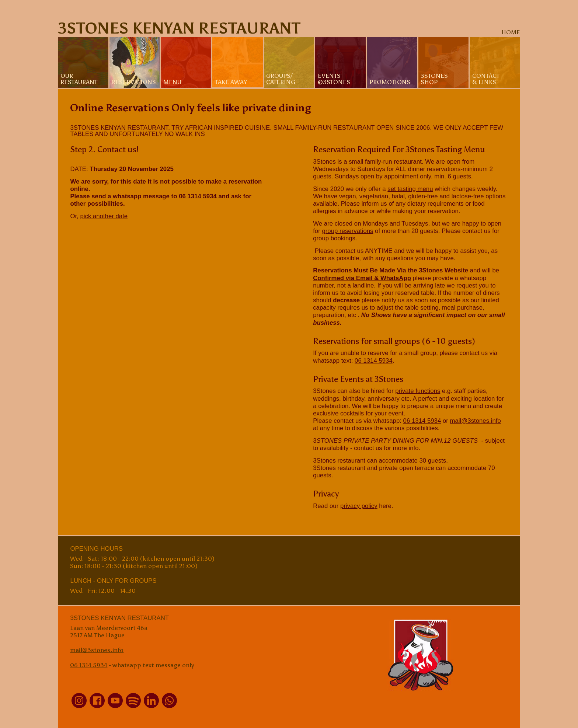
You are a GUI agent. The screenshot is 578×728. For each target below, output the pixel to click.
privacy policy (359, 506)
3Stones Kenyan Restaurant (179, 28)
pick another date (104, 216)
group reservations (347, 231)
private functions (418, 391)
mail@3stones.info (476, 421)
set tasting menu (410, 189)
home (511, 32)
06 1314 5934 (198, 196)
